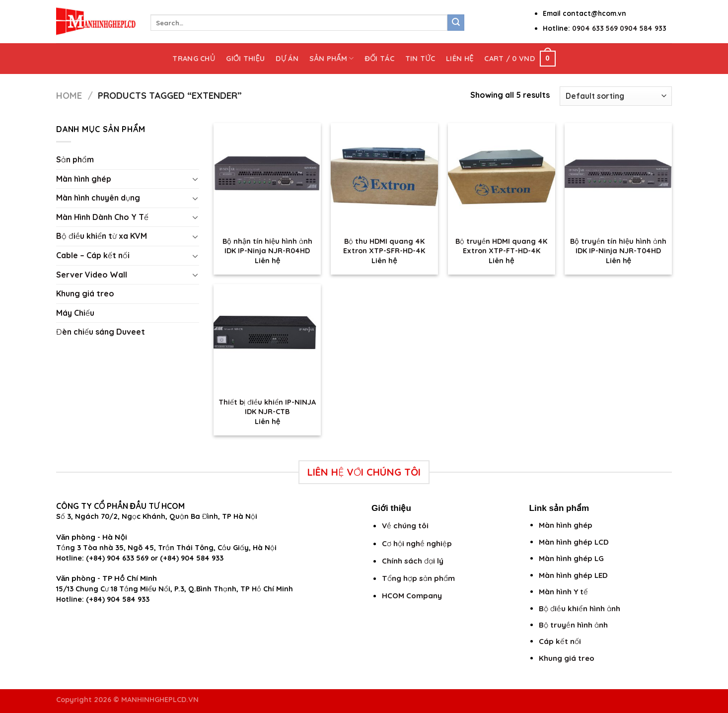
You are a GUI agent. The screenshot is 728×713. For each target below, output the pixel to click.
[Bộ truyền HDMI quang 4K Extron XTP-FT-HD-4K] (502, 177)
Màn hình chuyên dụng (98, 198)
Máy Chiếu (75, 313)
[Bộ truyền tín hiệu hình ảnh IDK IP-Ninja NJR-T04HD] (618, 177)
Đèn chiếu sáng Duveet (101, 332)
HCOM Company (412, 596)
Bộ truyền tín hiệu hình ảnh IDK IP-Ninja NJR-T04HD (618, 246)
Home (69, 96)
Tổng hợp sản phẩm (418, 578)
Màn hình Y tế (563, 592)
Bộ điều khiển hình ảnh (580, 608)
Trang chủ (194, 59)
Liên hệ (460, 59)
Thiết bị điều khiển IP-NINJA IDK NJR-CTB (267, 407)
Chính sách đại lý (413, 561)
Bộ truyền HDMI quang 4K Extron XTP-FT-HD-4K (501, 246)
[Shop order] (616, 96)
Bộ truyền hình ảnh (573, 625)
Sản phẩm (331, 58)
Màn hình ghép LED (573, 575)
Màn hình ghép (84, 179)
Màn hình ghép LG (571, 558)
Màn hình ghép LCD (574, 542)
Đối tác (379, 59)
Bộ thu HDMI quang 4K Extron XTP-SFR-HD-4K (384, 246)
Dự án (287, 59)
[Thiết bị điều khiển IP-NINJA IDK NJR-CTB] (267, 338)
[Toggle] (195, 179)
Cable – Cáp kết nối (93, 255)
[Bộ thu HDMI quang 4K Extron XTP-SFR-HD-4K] (384, 177)
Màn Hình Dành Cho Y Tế (102, 217)
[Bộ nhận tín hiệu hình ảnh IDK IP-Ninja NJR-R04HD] (267, 177)
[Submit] (456, 23)
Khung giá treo (85, 293)
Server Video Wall (92, 275)
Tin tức (420, 59)
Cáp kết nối (560, 641)
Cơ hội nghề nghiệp (417, 543)
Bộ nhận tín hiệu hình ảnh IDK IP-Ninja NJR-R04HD (267, 246)
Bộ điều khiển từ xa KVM (102, 236)
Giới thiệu (245, 59)
